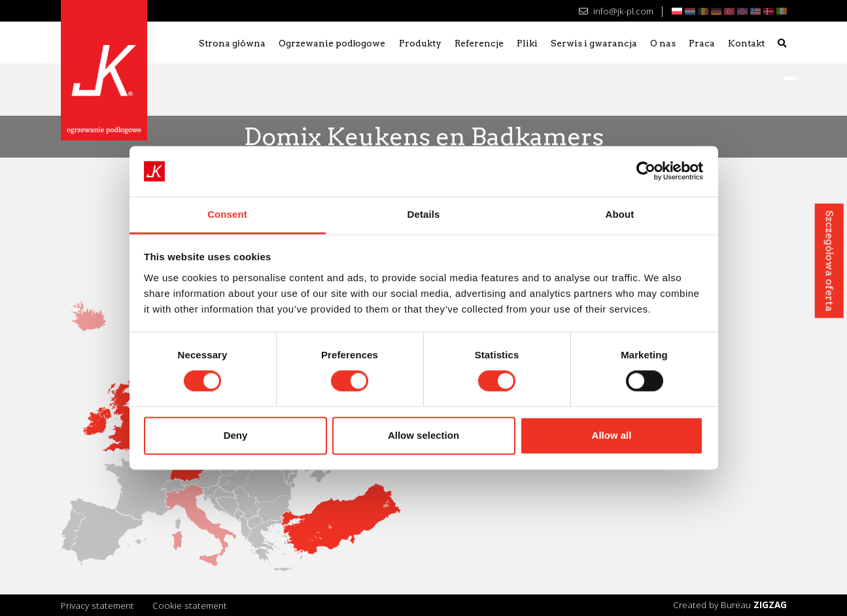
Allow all (612, 435)
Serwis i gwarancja (594, 43)
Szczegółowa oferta (829, 261)
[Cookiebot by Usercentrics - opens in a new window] (646, 171)
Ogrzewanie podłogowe (332, 43)
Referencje (479, 43)
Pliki (527, 43)
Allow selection (423, 435)
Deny (236, 435)
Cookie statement (190, 605)
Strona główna (232, 43)
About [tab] (620, 214)
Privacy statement (97, 605)
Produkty (420, 43)
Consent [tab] (227, 214)
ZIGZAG (770, 605)
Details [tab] (424, 214)
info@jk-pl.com (616, 11)
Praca (702, 43)
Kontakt (746, 43)
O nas (663, 43)
